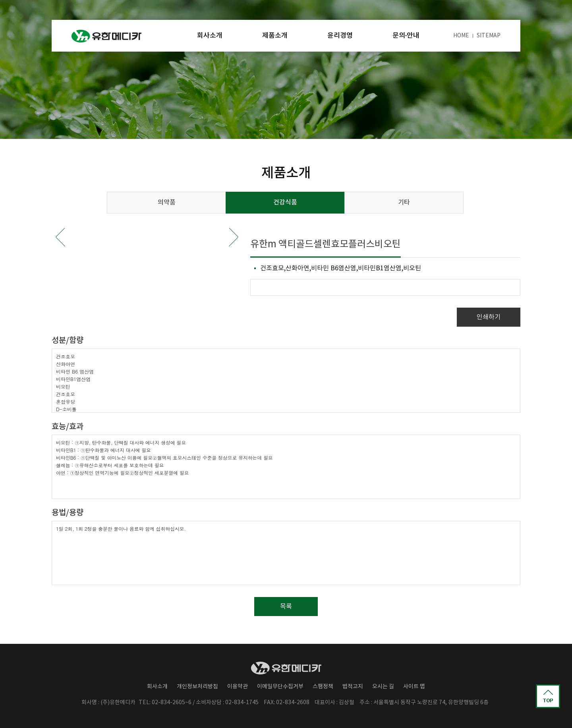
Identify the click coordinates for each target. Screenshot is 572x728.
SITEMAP (489, 36)
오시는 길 (383, 687)
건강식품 (285, 202)
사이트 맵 (414, 687)
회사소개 (210, 36)
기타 (404, 202)
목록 (286, 607)
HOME (461, 36)
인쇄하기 (489, 317)
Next (234, 237)
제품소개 (275, 36)
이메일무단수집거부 (280, 687)
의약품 (167, 202)
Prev (60, 237)
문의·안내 (406, 36)
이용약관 (238, 687)
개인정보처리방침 (197, 687)
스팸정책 (323, 687)
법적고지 (353, 687)
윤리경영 (340, 36)
